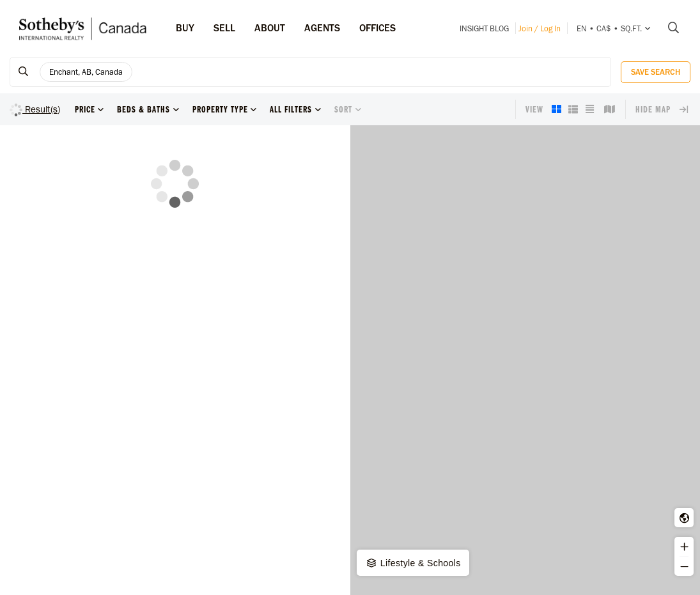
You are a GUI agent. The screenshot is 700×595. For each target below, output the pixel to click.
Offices (377, 28)
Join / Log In (540, 28)
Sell (224, 28)
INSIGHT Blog (484, 28)
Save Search (656, 72)
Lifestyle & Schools (413, 563)
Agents (322, 28)
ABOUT (270, 28)
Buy (185, 28)
